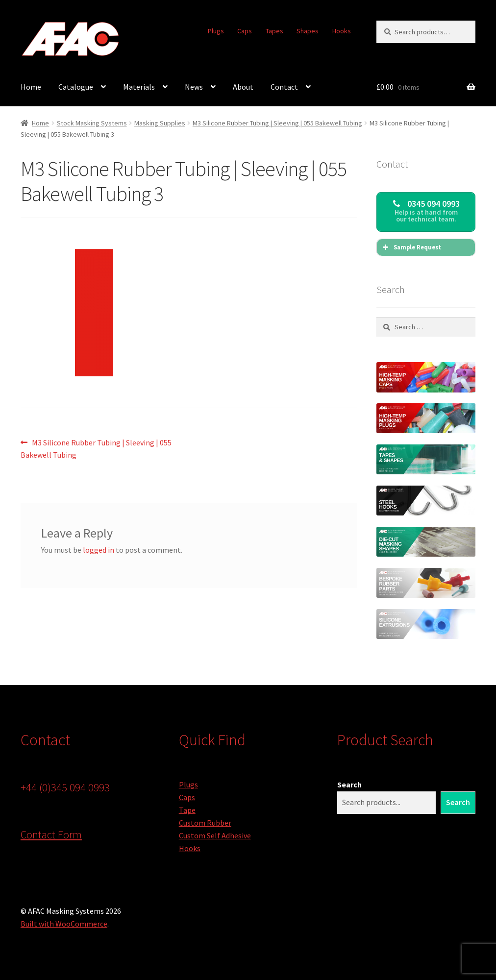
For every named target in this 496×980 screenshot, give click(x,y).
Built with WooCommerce (64, 924)
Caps (245, 31)
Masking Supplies (160, 123)
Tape (187, 810)
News (194, 87)
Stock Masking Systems (92, 123)
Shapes (308, 31)
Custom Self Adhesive (215, 835)
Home (31, 87)
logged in (99, 550)
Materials (139, 87)
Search (349, 784)
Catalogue (76, 87)
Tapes (274, 31)
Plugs (216, 31)
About (243, 87)
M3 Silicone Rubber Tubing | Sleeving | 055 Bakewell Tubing (277, 123)
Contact (284, 87)
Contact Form (51, 834)
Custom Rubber (205, 823)
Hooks (342, 31)
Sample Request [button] (411, 247)
